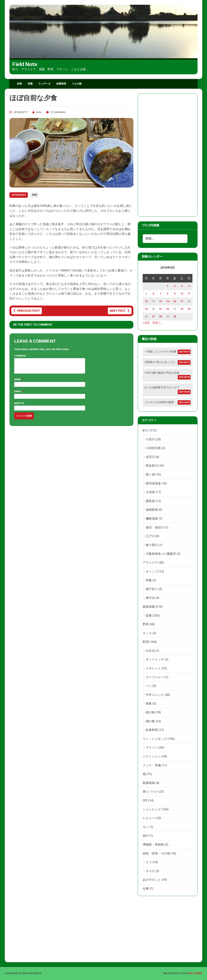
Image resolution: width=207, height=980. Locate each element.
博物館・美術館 (153, 845)
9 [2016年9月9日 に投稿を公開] (175, 294)
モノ (146, 827)
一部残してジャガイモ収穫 (160, 351)
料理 (34, 195)
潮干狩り (152, 589)
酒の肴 (150, 721)
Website (19, 406)
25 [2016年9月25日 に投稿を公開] (189, 309)
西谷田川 (152, 466)
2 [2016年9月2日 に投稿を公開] (175, 286)
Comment (20, 356)
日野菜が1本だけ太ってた (160, 362)
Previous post (27, 311)
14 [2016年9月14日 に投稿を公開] (160, 301)
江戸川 (150, 536)
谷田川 (150, 457)
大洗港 (150, 492)
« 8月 (146, 323)
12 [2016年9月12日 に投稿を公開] (146, 301)
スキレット (153, 668)
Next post (120, 311)
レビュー (149, 818)
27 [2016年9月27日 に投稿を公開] (153, 317)
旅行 (146, 836)
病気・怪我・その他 (156, 853)
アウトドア (150, 563)
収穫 (30, 84)
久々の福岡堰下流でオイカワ (162, 387)
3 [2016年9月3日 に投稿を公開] (182, 286)
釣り (146, 430)
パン (149, 686)
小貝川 (150, 439)
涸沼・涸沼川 (155, 527)
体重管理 (61, 84)
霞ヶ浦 (150, 474)
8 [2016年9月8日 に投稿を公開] (168, 294)
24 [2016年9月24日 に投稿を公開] (182, 309)
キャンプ (152, 571)
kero (39, 112)
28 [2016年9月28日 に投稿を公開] (160, 317)
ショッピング (152, 809)
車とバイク (150, 792)
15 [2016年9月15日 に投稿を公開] (168, 301)
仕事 (146, 889)
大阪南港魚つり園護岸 (161, 554)
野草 (146, 624)
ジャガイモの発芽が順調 (159, 402)
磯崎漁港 (152, 519)
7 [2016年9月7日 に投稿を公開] (161, 294)
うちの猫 (77, 84)
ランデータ (44, 84)
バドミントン (152, 756)
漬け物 (150, 712)
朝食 (149, 703)
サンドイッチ (155, 659)
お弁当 (150, 651)
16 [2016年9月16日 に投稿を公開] (175, 301)
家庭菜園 (149, 607)
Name (18, 382)
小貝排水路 (153, 448)
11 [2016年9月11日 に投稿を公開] (189, 294)
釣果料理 (152, 730)
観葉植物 (149, 783)
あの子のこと (152, 880)
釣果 (19, 84)
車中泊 (150, 598)
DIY (145, 800)
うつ (149, 862)
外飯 (149, 580)
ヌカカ (150, 871)
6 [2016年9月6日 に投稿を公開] (153, 294)
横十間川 (152, 545)
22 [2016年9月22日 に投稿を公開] (168, 309)
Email (18, 394)
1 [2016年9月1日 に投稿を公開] (168, 286)
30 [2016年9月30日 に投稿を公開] (175, 317)
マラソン (152, 748)
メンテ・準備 (152, 765)
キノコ (147, 633)
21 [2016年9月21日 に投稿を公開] (160, 309)
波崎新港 (152, 510)
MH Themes (195, 973)
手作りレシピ (155, 695)
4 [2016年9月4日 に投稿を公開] (189, 286)
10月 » (156, 323)
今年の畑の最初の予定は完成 (162, 373)
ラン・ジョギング (155, 739)
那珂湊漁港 (153, 483)
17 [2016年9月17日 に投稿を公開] (182, 301)
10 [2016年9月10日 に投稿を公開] (182, 294)
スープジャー (155, 677)
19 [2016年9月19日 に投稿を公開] (146, 309)
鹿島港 (150, 501)
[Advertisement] (168, 155)
